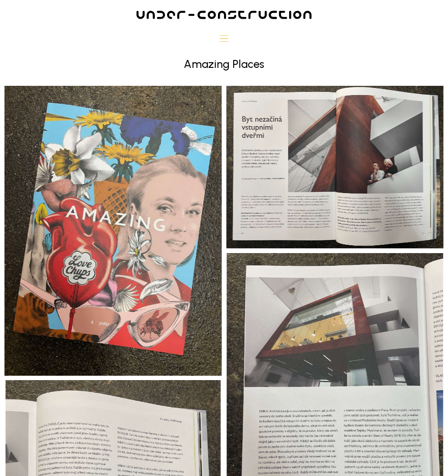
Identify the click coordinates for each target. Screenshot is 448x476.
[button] (224, 39)
